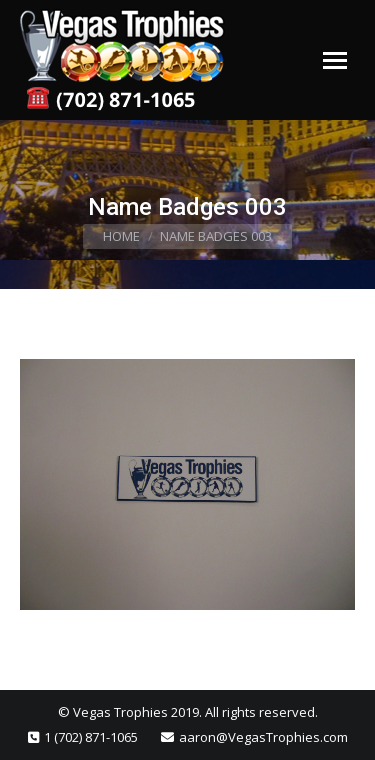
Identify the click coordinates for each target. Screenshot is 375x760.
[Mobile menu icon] (335, 60)
